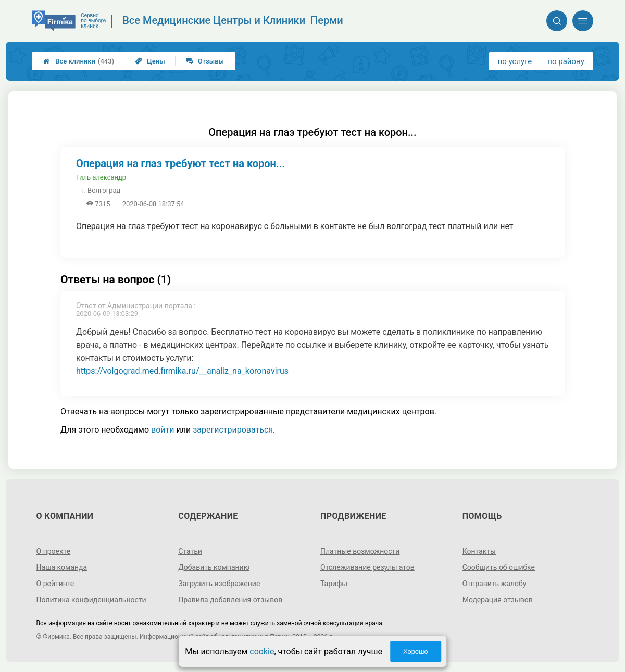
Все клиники (79, 61)
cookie (262, 651)
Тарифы (334, 584)
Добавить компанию (214, 567)
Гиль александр (101, 177)
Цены (150, 61)
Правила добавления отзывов (230, 600)
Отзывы (205, 61)
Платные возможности (360, 551)
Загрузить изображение (219, 584)
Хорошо (416, 651)
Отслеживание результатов (367, 567)
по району (566, 61)
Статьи (190, 551)
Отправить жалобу (495, 584)
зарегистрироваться (233, 430)
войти (162, 430)
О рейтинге (55, 584)
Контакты (479, 551)
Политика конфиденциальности (91, 600)
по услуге (515, 61)
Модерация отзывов (498, 600)
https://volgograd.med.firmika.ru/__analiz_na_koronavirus (182, 371)
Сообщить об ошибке (499, 567)
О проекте (54, 551)
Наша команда (62, 567)
